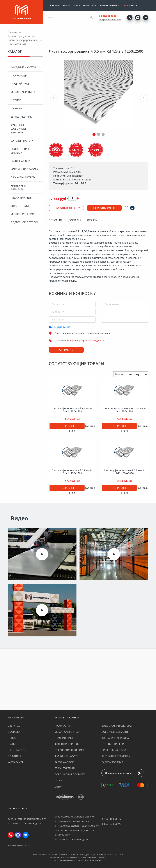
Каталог (67, 6)
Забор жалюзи (20, 161)
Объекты (103, 6)
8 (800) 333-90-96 (108, 16)
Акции (86, 6)
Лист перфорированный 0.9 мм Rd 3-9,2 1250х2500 (73, 472)
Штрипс (16, 100)
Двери (59, 787)
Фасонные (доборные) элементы (18, 129)
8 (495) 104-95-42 (111, 819)
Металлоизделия (22, 214)
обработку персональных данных (87, 341)
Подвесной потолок (25, 222)
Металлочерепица (23, 92)
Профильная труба (23, 177)
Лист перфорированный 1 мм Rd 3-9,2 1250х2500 (125, 410)
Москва (132, 5)
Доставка (14, 732)
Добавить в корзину (66, 208)
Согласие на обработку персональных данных (79, 860)
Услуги (77, 6)
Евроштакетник (21, 117)
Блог (94, 6)
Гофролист (18, 108)
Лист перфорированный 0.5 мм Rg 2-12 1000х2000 (125, 472)
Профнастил (19, 76)
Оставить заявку (104, 208)
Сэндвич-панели (22, 141)
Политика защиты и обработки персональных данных (78, 858)
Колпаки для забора (24, 169)
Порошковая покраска (70, 774)
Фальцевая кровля (67, 744)
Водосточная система (20, 151)
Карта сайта (15, 762)
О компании (54, 6)
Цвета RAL (14, 726)
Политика (14, 756)
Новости (14, 738)
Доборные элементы (115, 732)
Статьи (12, 744)
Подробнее (67, 426)
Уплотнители (20, 206)
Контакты (115, 6)
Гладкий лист (20, 84)
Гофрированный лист (69, 750)
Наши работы (17, 750)
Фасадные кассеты (23, 67)
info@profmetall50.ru (110, 20)
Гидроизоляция (22, 198)
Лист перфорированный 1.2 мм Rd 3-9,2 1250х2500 (73, 410)
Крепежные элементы (18, 188)
